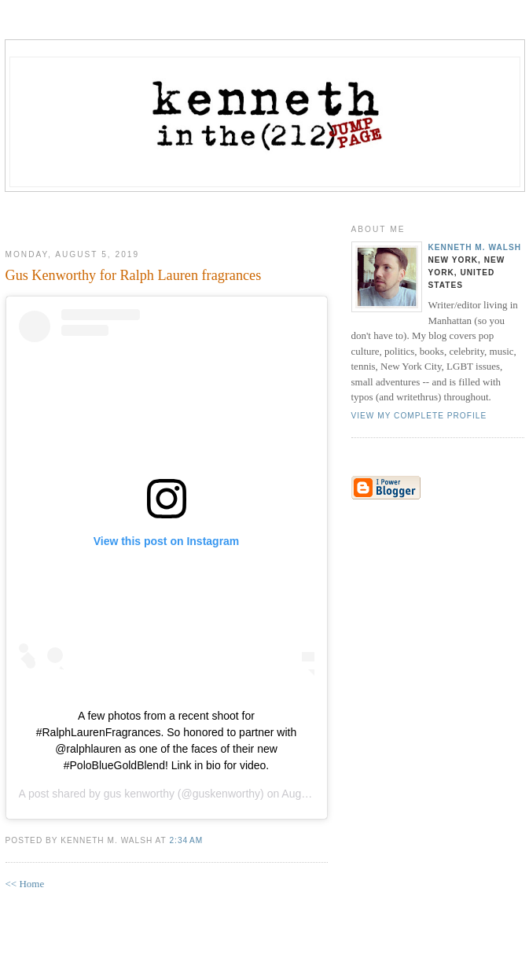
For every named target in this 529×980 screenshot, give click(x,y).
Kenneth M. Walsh (475, 247)
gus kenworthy (139, 794)
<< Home (25, 884)
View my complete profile (419, 416)
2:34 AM (186, 840)
